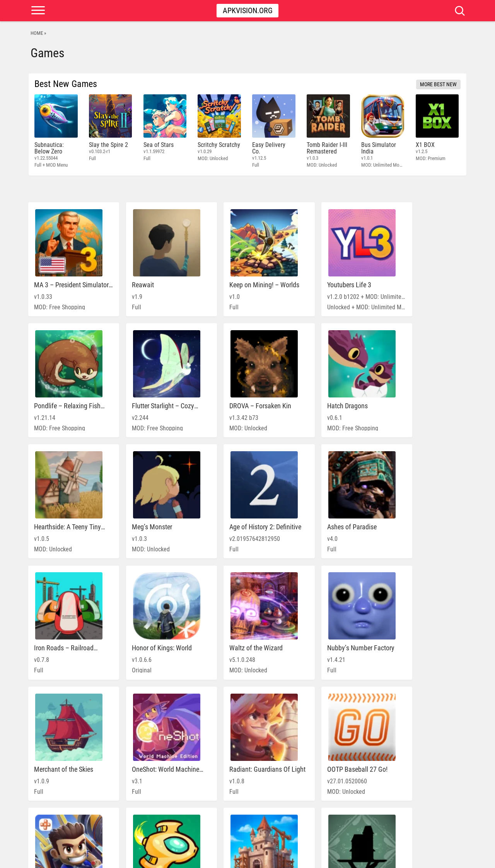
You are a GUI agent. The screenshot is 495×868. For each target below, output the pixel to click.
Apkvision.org (248, 10)
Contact (451, 858)
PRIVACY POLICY (399, 858)
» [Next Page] (300, 826)
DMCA (429, 858)
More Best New (438, 84)
